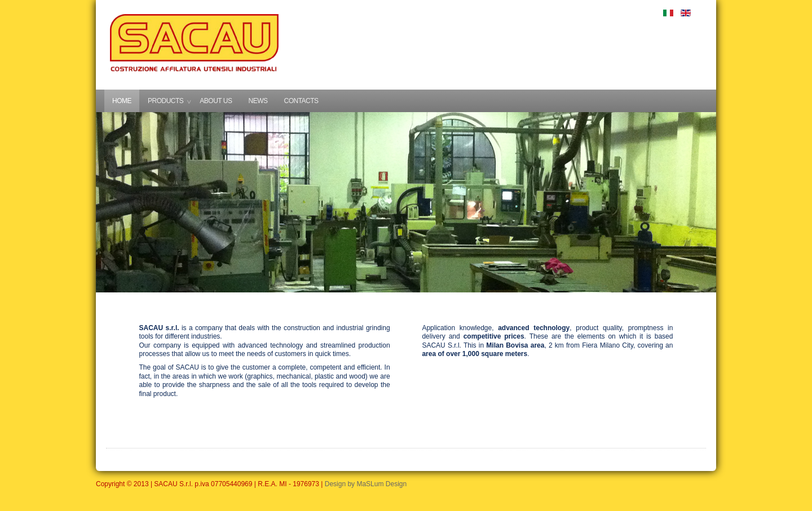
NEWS (258, 101)
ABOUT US (216, 101)
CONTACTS (301, 101)
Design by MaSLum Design (366, 484)
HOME (122, 101)
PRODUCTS (166, 101)
